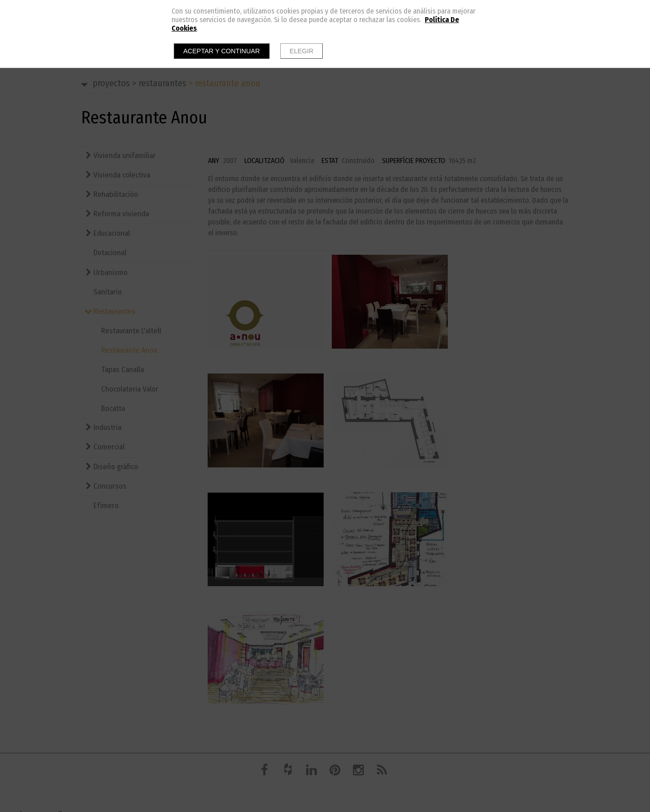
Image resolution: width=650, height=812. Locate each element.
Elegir (302, 51)
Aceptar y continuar (222, 51)
